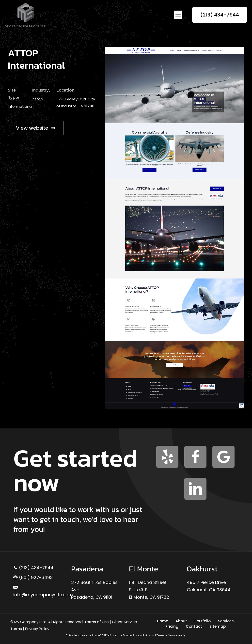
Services (226, 621)
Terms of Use (97, 622)
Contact (194, 626)
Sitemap (218, 626)
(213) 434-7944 (220, 15)
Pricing (172, 626)
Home (163, 621)
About (181, 621)
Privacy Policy (37, 629)
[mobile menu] (178, 15)
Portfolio (203, 621)
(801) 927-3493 (33, 577)
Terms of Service (167, 636)
